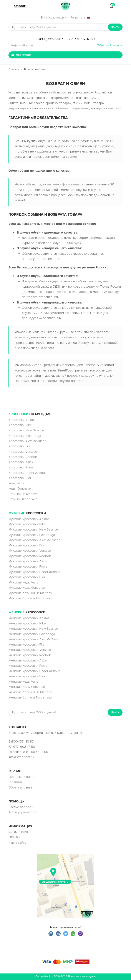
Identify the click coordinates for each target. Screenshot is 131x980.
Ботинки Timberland (23, 499)
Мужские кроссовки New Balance (33, 529)
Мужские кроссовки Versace (30, 551)
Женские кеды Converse (27, 687)
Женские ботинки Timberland (30, 697)
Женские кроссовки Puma (28, 666)
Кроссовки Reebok (23, 457)
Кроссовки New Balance (26, 430)
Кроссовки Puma (21, 467)
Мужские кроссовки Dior (27, 577)
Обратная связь (20, 787)
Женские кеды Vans (23, 682)
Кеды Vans (16, 483)
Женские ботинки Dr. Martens (30, 692)
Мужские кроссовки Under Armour (34, 572)
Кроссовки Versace (23, 452)
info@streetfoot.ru (21, 45)
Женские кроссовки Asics (28, 660)
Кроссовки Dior (20, 478)
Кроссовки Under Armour (27, 473)
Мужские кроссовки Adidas (29, 519)
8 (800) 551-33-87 (50, 39)
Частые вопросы (21, 807)
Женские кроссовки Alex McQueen (34, 639)
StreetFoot (65, 6)
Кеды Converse (20, 488)
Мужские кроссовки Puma (28, 566)
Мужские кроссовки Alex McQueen (34, 540)
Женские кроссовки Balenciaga (32, 634)
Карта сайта (17, 843)
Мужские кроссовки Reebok (30, 556)
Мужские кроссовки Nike (27, 524)
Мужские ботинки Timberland (30, 598)
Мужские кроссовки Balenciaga (32, 535)
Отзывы (14, 837)
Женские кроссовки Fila (26, 644)
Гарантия (15, 782)
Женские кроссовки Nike (27, 623)
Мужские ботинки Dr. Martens (30, 593)
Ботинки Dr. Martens (23, 494)
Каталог (20, 6)
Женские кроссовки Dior (27, 676)
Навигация (24, 55)
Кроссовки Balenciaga (25, 436)
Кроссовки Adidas (22, 420)
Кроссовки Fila (19, 446)
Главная (14, 70)
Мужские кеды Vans (23, 582)
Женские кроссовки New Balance (33, 629)
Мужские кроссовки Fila (26, 545)
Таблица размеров (22, 812)
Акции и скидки (20, 832)
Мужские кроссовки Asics (28, 561)
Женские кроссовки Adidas (29, 618)
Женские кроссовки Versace (30, 650)
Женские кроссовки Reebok (30, 655)
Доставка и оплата (22, 777)
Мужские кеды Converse (27, 588)
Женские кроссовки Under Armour (34, 671)
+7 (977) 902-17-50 (81, 39)
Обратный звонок (109, 45)
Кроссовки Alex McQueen (27, 441)
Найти (115, 27)
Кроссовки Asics (21, 462)
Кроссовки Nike (20, 425)
